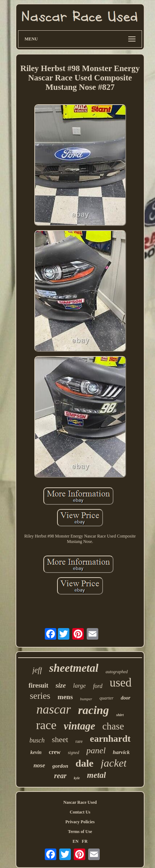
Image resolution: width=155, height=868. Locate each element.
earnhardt (110, 739)
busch (37, 740)
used (121, 683)
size (61, 685)
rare (79, 741)
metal (96, 775)
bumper (86, 699)
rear (60, 776)
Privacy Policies (80, 822)
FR (85, 841)
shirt (120, 715)
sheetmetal (74, 668)
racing (93, 710)
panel (96, 750)
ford (98, 686)
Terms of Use (80, 832)
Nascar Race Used (80, 802)
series (40, 696)
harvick (121, 752)
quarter (106, 698)
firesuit (38, 685)
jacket (114, 763)
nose (39, 765)
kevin (36, 752)
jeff (37, 670)
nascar (54, 709)
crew (55, 752)
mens (65, 697)
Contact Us (80, 812)
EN (76, 841)
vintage (79, 726)
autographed (117, 672)
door (125, 698)
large (79, 686)
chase (113, 726)
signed (74, 753)
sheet (60, 739)
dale (85, 763)
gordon (60, 766)
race (46, 725)
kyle (77, 778)
